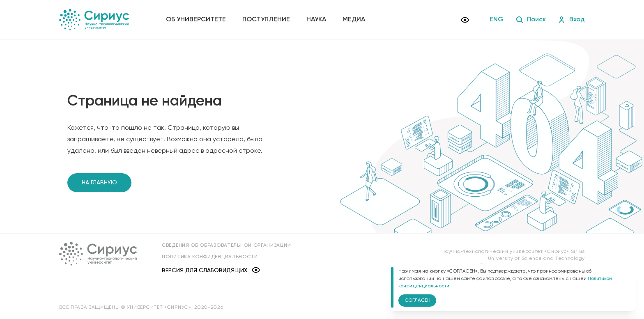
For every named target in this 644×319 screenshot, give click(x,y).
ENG (497, 20)
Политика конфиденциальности (210, 257)
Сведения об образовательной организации (226, 246)
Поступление (266, 20)
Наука (316, 20)
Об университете (196, 20)
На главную (99, 183)
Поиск (531, 20)
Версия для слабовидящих (211, 271)
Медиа (354, 20)
